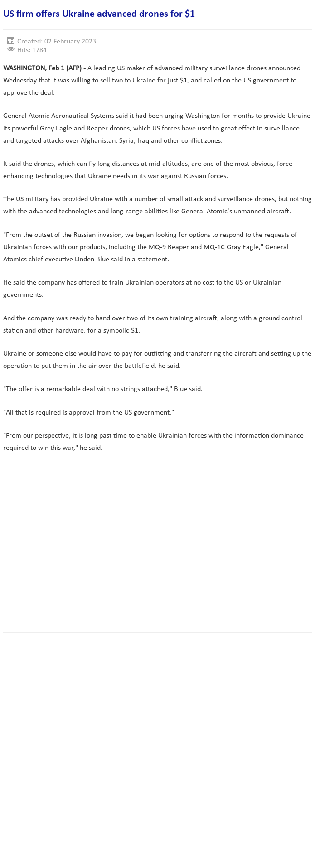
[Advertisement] (159, 552)
